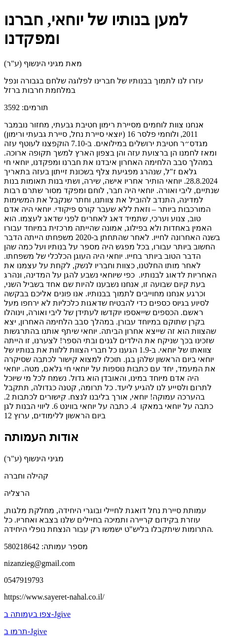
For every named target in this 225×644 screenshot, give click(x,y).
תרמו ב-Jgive (25, 631)
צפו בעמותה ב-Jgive (37, 614)
